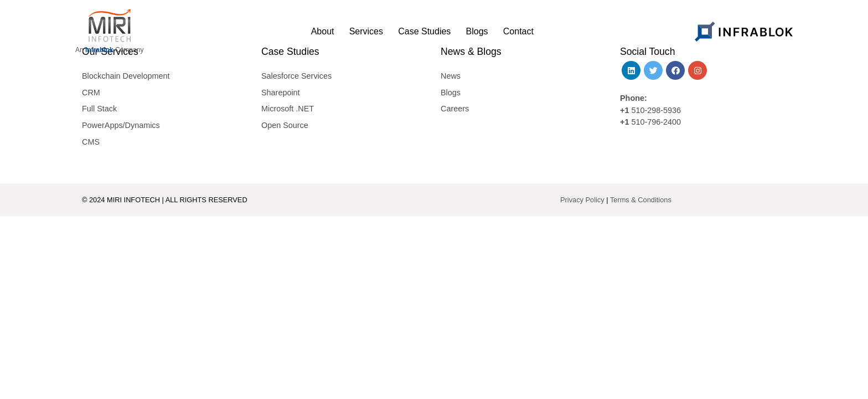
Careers (455, 109)
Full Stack (99, 109)
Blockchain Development (126, 76)
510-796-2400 (656, 122)
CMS (91, 142)
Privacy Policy (582, 200)
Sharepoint (281, 93)
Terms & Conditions (641, 200)
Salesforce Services (296, 76)
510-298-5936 (655, 110)
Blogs (451, 93)
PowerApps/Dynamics (121, 125)
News (451, 76)
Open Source (285, 125)
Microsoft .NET (288, 109)
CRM (91, 93)
